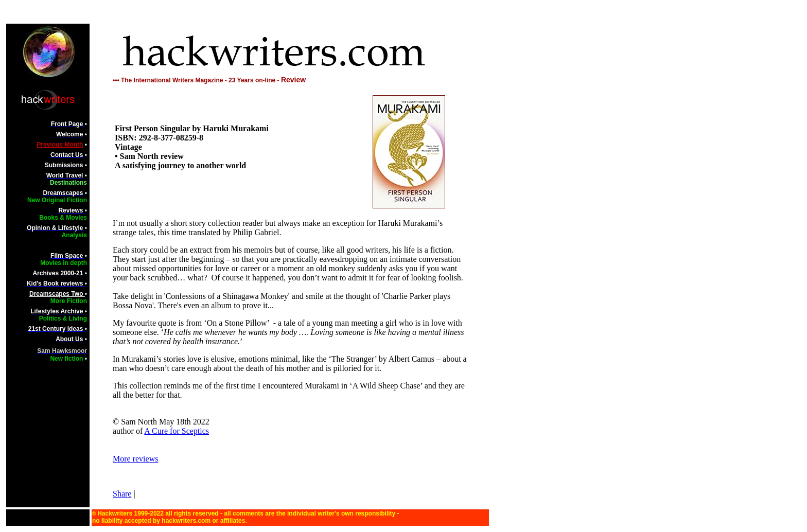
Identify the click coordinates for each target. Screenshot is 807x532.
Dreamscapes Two (57, 294)
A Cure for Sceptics (177, 431)
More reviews (135, 459)
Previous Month (60, 145)
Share (122, 494)
